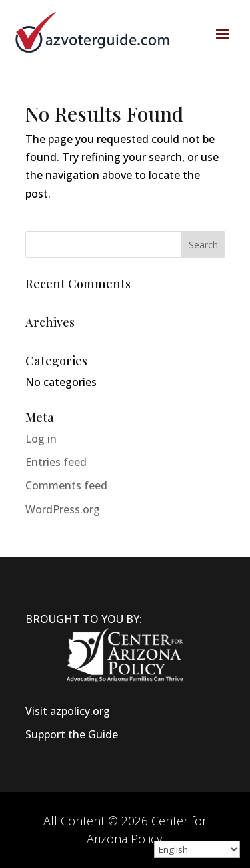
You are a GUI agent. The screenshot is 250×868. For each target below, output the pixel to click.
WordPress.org (63, 509)
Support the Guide (72, 734)
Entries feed (56, 462)
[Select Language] (197, 849)
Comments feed (66, 485)
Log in (41, 439)
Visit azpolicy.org (68, 711)
